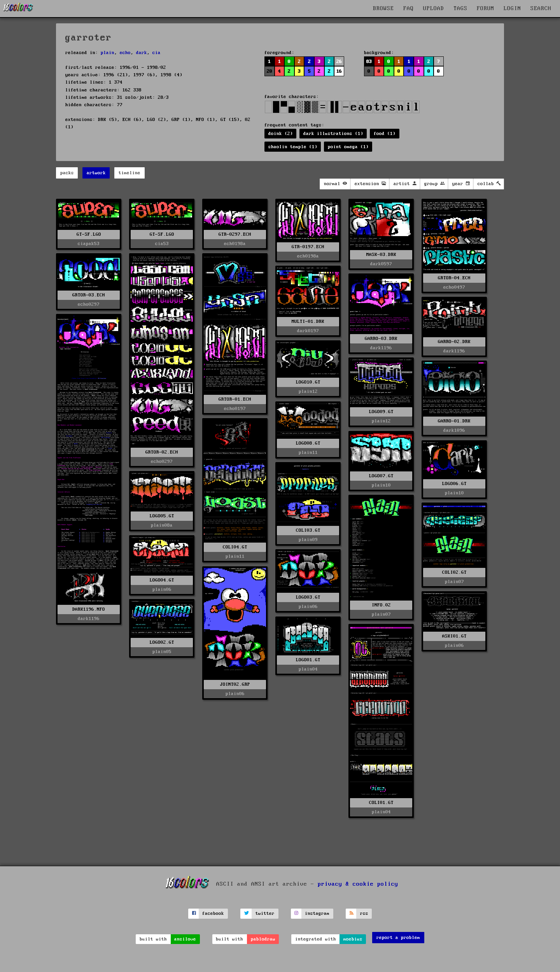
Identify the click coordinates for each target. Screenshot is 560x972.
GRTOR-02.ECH (162, 452)
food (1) (385, 134)
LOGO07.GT (381, 476)
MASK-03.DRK (381, 255)
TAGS (460, 9)
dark (142, 53)
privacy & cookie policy (358, 884)
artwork (96, 173)
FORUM (486, 9)
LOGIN (512, 9)
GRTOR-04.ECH (454, 278)
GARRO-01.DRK (454, 421)
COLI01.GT (381, 803)
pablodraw (263, 939)
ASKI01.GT (454, 636)
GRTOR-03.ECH (89, 295)
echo (125, 53)
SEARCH (541, 9)
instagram (317, 913)
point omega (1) (348, 147)
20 (269, 71)
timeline (129, 173)
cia (157, 53)
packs (67, 173)
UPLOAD (434, 9)
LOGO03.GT (308, 597)
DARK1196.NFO (89, 609)
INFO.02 (381, 605)
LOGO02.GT (162, 642)
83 (369, 62)
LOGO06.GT (454, 484)
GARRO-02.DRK (454, 342)
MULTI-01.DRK (308, 321)
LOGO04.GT (162, 580)
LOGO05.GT (162, 516)
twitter (265, 913)
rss (364, 913)
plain (108, 53)
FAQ (409, 9)
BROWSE (383, 9)
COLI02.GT (454, 572)
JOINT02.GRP (235, 684)
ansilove (185, 939)
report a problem (398, 938)
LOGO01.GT (308, 660)
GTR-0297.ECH (235, 234)
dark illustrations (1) (333, 134)
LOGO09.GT (381, 412)
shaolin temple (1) (293, 147)
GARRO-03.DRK (381, 339)
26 (339, 62)
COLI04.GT (235, 547)
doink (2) (281, 134)
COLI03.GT (308, 530)
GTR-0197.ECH (308, 247)
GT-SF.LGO (89, 234)
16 (339, 71)
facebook (213, 913)
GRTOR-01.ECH (235, 399)
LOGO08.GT (308, 443)
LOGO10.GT (308, 382)
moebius (353, 939)
